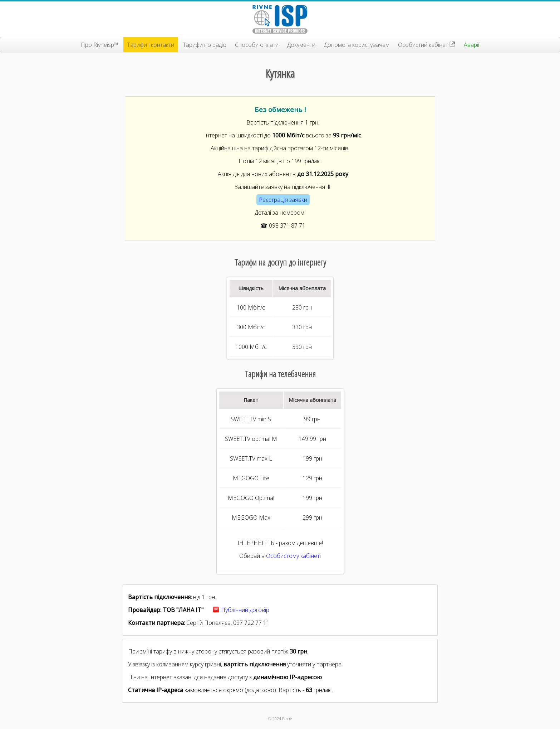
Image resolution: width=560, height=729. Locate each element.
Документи (301, 45)
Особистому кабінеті (293, 556)
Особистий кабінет (427, 45)
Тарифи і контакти (151, 45)
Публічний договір (245, 610)
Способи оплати (257, 45)
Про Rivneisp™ (100, 45)
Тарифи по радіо (205, 45)
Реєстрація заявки (283, 200)
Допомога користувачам (357, 45)
